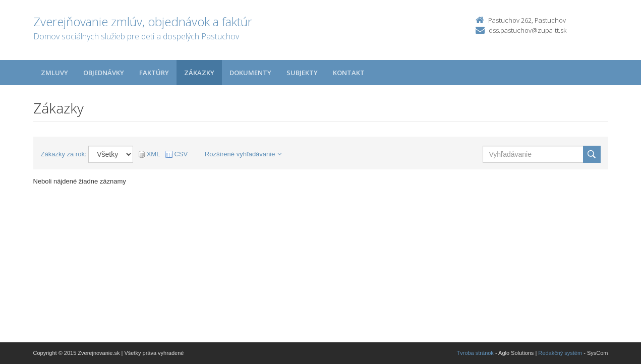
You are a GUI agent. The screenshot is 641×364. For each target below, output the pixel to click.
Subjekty (302, 73)
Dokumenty (250, 73)
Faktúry (154, 73)
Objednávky (104, 73)
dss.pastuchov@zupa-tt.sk (528, 30)
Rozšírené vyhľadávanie (243, 154)
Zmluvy (54, 73)
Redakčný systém (560, 353)
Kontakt (349, 73)
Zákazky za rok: (64, 154)
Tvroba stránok (475, 353)
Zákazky (199, 73)
